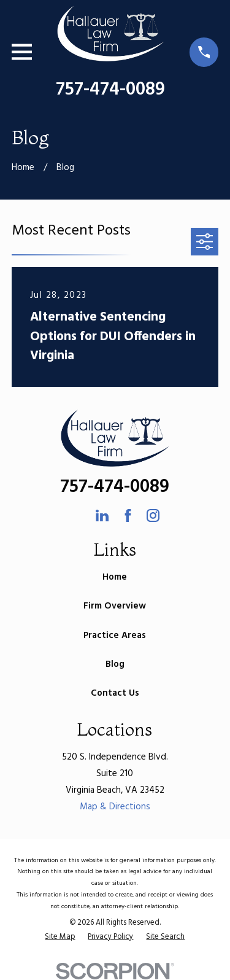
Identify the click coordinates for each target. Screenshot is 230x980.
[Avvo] (77, 515)
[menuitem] (60, 937)
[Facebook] (128, 515)
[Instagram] (153, 515)
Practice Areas (115, 636)
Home (115, 577)
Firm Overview (115, 606)
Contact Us (115, 693)
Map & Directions (115, 807)
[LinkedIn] (102, 515)
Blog (115, 664)
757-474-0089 (110, 90)
